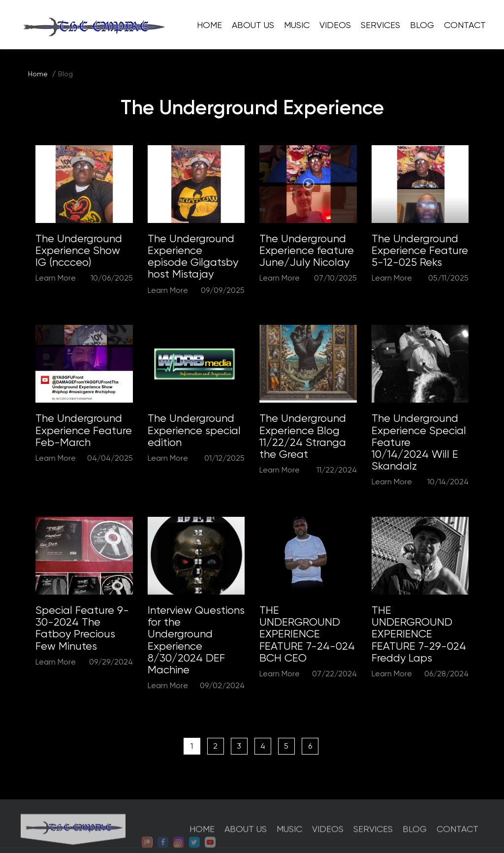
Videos (335, 25)
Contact (465, 25)
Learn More (56, 278)
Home (209, 25)
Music (297, 25)
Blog (422, 25)
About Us (253, 25)
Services (380, 25)
